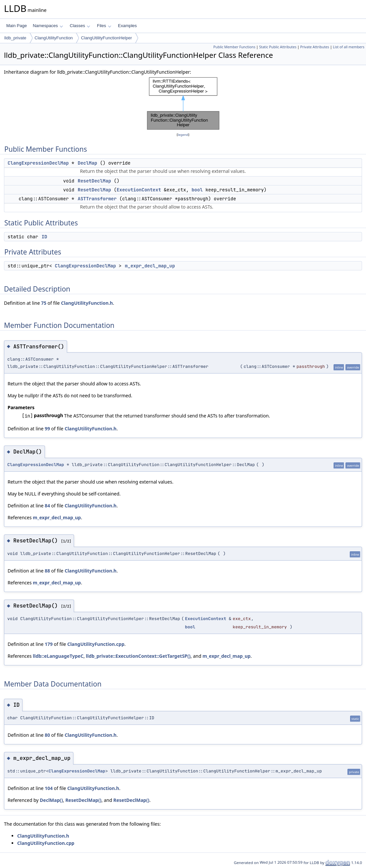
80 (47, 735)
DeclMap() (51, 800)
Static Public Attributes (278, 47)
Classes (80, 26)
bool (197, 190)
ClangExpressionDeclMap (38, 163)
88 (47, 571)
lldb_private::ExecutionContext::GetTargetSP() (138, 656)
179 (49, 644)
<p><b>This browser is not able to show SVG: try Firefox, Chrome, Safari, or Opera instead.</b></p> (183, 103)
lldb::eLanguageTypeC (58, 656)
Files (104, 26)
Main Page (17, 26)
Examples (127, 26)
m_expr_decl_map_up (150, 266)
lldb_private (15, 38)
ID (44, 237)
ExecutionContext (139, 190)
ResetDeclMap (94, 181)
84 (47, 506)
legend (183, 135)
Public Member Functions (234, 47)
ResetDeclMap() (83, 800)
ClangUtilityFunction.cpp (96, 644)
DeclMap (87, 163)
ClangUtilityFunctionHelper (106, 38)
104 (49, 788)
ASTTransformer (97, 199)
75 (44, 303)
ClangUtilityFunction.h (87, 303)
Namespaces (48, 26)
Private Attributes (315, 47)
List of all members (349, 47)
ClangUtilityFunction (54, 38)
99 (47, 429)
